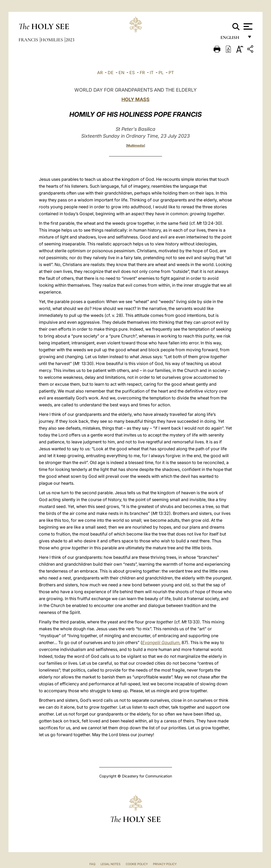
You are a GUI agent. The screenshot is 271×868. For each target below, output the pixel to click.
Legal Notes (110, 864)
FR (142, 73)
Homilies (52, 40)
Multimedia (135, 145)
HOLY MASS (135, 99)
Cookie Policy (137, 864)
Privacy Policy (165, 864)
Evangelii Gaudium (161, 642)
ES (132, 73)
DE (111, 73)
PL (161, 73)
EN (121, 73)
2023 (70, 40)
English (232, 39)
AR (100, 73)
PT (171, 73)
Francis (29, 40)
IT (152, 73)
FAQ (92, 864)
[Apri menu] (247, 26)
